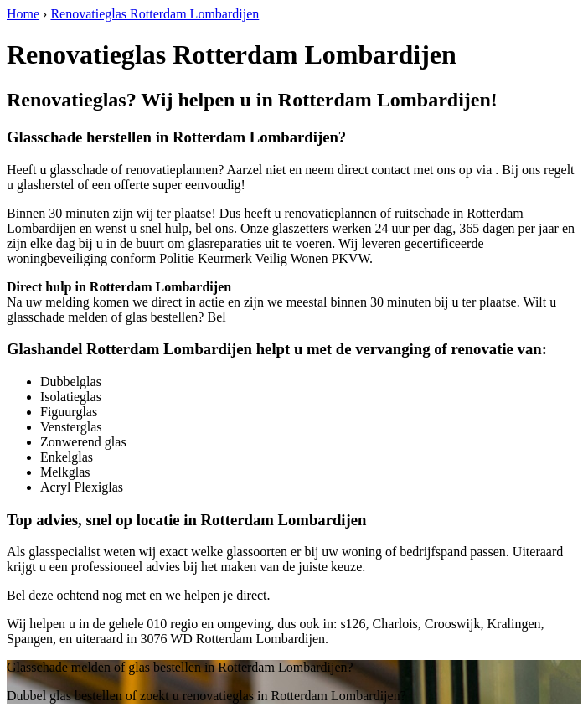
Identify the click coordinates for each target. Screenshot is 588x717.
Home (23, 14)
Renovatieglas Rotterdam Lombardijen (155, 14)
